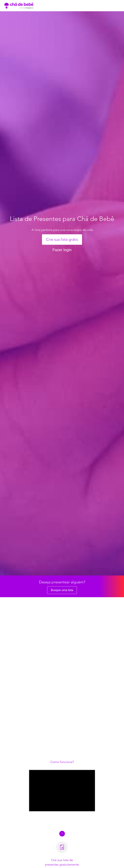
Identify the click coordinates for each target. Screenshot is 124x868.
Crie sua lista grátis (62, 239)
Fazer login (62, 250)
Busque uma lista (62, 590)
